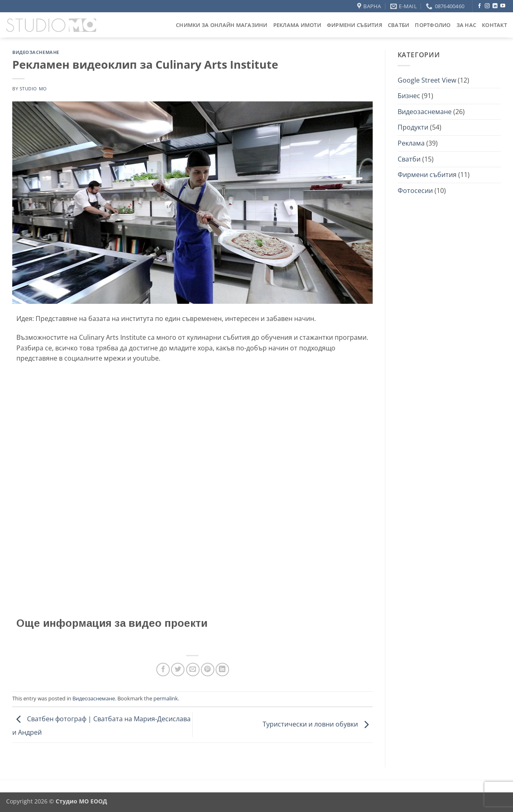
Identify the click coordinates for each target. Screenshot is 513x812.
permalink (166, 698)
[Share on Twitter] (178, 670)
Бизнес (409, 96)
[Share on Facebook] (163, 670)
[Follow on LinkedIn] (495, 6)
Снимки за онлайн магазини (222, 25)
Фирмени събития (354, 25)
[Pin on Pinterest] (208, 670)
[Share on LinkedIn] (222, 670)
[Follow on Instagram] (487, 6)
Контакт (494, 25)
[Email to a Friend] (193, 670)
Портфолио (433, 25)
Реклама (411, 143)
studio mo (33, 89)
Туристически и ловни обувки (318, 724)
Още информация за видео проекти (112, 623)
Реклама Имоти (297, 25)
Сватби (399, 25)
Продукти (413, 127)
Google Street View (427, 80)
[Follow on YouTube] (503, 6)
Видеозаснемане (36, 52)
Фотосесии (415, 191)
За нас (467, 25)
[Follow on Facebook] (479, 6)
